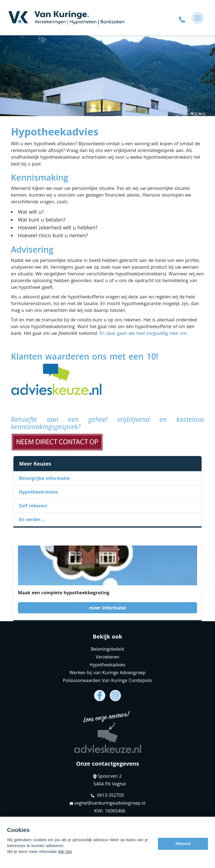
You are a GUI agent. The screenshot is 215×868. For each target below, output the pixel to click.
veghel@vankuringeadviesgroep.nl (108, 803)
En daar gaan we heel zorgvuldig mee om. (144, 333)
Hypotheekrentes (38, 492)
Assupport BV (47, 828)
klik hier (65, 864)
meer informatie (107, 608)
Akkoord (183, 856)
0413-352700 (107, 795)
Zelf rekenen (33, 506)
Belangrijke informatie (44, 478)
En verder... (32, 519)
